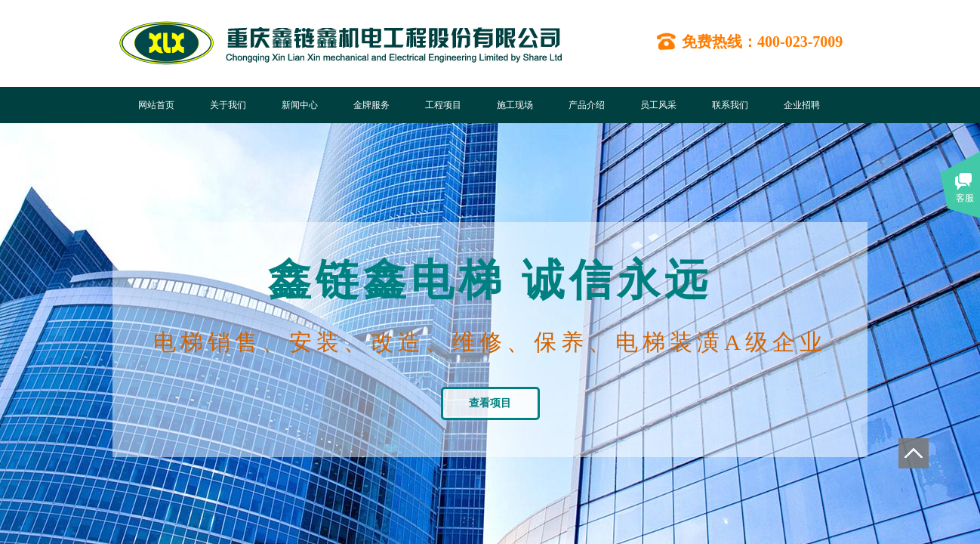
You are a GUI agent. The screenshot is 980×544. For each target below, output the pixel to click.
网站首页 (156, 105)
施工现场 (515, 105)
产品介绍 (587, 105)
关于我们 (228, 105)
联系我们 (730, 105)
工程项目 (443, 105)
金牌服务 (371, 105)
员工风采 (658, 105)
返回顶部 (914, 453)
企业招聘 (802, 105)
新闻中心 (300, 105)
